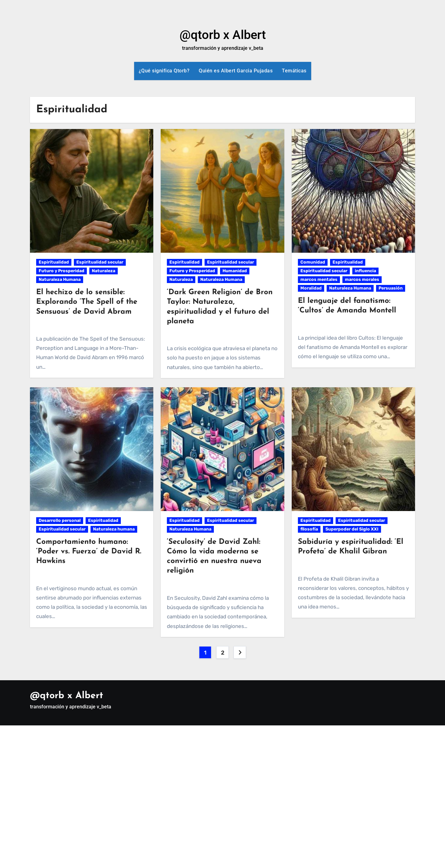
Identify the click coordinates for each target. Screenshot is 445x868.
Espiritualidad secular (100, 262)
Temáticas (294, 71)
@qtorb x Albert (223, 35)
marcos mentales (319, 279)
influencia (365, 271)
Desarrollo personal (60, 520)
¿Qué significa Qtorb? (164, 71)
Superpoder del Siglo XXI (352, 529)
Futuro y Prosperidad (61, 271)
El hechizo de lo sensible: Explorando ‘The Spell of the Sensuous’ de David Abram (87, 302)
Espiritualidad (54, 262)
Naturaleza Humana (60, 279)
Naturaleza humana (114, 529)
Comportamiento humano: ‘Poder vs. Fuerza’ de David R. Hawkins (89, 552)
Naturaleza (104, 271)
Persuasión (391, 288)
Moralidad (311, 288)
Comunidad (313, 262)
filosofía (309, 529)
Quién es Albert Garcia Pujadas (236, 71)
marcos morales (362, 279)
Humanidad (235, 271)
